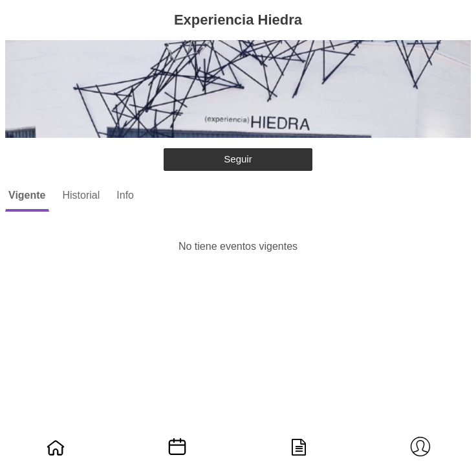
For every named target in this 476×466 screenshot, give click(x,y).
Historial (81, 195)
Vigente (27, 195)
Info (125, 195)
